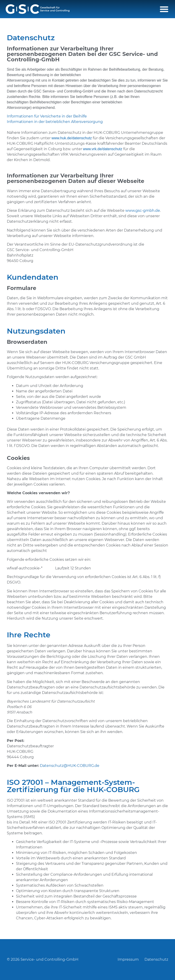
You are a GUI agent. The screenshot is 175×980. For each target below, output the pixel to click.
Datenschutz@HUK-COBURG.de (70, 766)
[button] (164, 9)
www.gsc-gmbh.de (143, 211)
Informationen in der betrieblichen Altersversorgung (55, 122)
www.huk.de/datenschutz (72, 138)
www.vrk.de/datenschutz (103, 149)
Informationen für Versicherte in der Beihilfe (47, 116)
